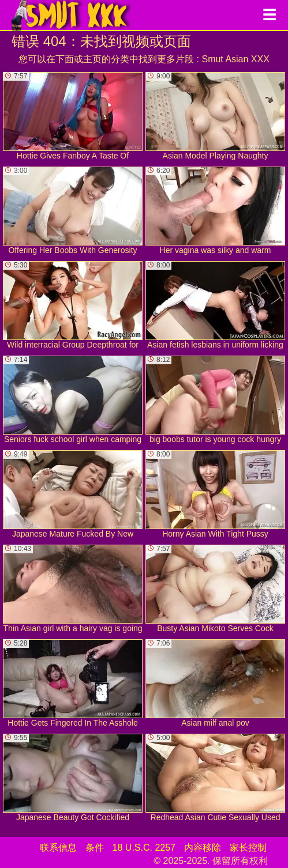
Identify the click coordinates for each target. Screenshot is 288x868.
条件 (95, 848)
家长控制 (248, 848)
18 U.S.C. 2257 (144, 848)
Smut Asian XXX (235, 59)
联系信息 (58, 848)
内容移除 (203, 848)
